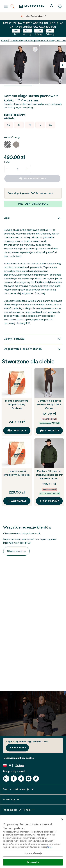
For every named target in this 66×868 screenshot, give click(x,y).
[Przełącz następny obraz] (63, 65)
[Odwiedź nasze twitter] (36, 779)
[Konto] (52, 6)
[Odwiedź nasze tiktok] (21, 779)
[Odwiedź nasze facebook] (14, 779)
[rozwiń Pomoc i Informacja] (18, 789)
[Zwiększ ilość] (27, 169)
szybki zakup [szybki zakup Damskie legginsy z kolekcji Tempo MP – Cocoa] (49, 431)
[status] (18, 169)
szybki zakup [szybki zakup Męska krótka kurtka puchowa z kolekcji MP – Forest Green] (49, 501)
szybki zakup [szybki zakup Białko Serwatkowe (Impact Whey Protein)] (17, 431)
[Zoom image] (35, 49)
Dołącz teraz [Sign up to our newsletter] (17, 748)
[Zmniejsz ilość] (8, 169)
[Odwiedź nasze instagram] (6, 779)
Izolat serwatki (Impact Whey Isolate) (17, 473)
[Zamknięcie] (62, 819)
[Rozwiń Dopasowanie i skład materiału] (33, 349)
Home (4, 41)
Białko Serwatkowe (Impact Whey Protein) (17, 404)
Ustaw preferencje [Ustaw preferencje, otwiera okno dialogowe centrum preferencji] (33, 853)
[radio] (8, 125)
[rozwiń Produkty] (11, 800)
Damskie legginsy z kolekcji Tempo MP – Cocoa (49, 404)
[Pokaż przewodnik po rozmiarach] (15, 115)
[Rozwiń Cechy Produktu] (33, 339)
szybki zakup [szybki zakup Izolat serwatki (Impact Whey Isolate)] (17, 501)
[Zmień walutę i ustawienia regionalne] (33, 765)
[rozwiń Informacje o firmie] (19, 810)
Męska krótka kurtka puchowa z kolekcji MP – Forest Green (49, 475)
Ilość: (7, 162)
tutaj (50, 847)
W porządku (33, 862)
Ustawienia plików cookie (19, 758)
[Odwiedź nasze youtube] (29, 779)
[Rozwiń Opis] (33, 218)
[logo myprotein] (32, 6)
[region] (33, 842)
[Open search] (12, 6)
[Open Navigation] (6, 6)
